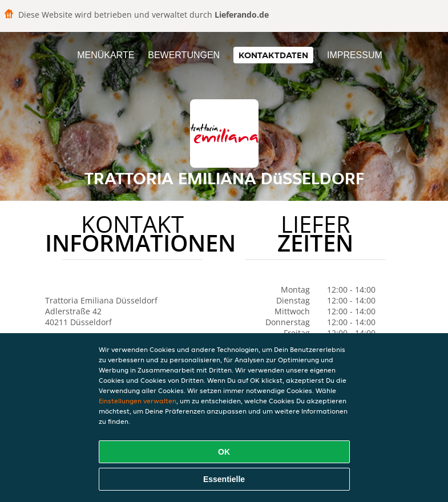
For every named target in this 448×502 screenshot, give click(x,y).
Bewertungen (184, 55)
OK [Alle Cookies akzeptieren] (224, 452)
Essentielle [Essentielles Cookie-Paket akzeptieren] (224, 479)
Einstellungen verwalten (138, 401)
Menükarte (106, 55)
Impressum (355, 55)
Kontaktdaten (273, 55)
